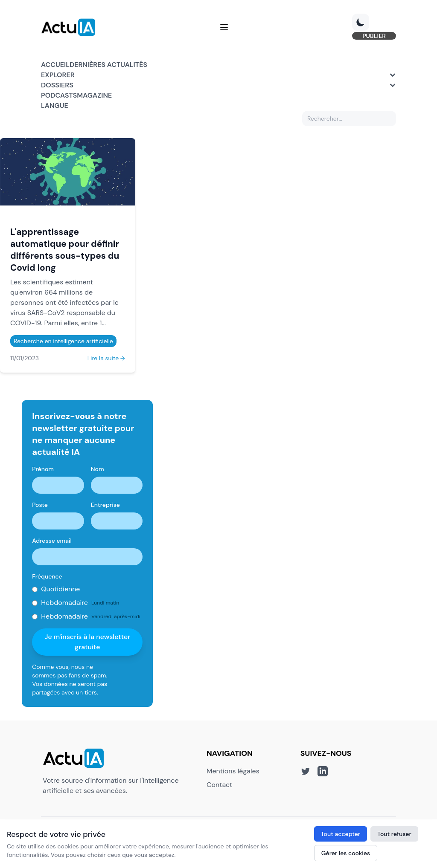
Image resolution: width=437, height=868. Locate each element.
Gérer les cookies (346, 853)
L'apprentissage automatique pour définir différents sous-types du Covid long (65, 250)
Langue (55, 106)
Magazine (94, 95)
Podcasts (59, 95)
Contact (219, 785)
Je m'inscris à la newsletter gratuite (87, 642)
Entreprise (105, 505)
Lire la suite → (106, 358)
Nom (98, 469)
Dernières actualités (108, 65)
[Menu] (224, 27)
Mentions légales (233, 771)
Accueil (55, 65)
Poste (40, 505)
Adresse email (52, 541)
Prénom (43, 469)
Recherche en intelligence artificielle (63, 341)
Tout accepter (341, 834)
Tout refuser (394, 834)
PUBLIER (374, 36)
